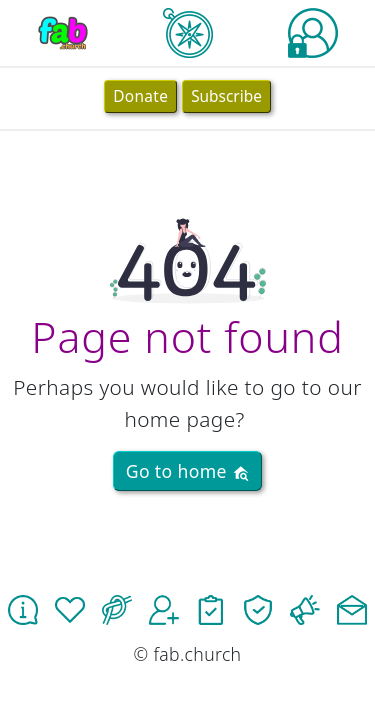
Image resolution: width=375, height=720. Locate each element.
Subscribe (226, 96)
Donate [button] (140, 96)
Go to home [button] (188, 471)
